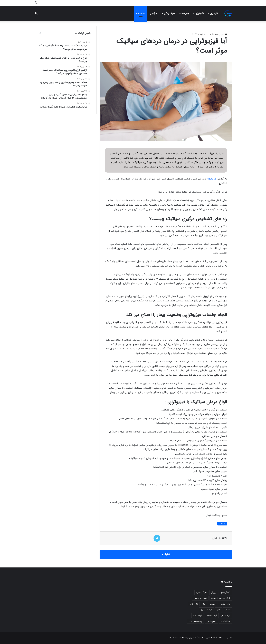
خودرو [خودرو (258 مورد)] (213, 604)
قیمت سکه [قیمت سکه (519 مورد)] (212, 616)
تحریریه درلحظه (217, 34)
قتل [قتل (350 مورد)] (218, 610)
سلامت (142, 14)
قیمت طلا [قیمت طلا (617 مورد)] (198, 616)
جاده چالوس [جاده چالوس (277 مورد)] (225, 604)
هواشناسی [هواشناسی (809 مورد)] (226, 621)
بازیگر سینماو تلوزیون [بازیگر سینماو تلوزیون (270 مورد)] (221, 598)
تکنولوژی (199, 14)
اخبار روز (214, 14)
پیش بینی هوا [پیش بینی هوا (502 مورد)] (195, 621)
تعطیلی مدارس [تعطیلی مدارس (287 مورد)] (200, 598)
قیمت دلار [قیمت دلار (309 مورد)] (226, 616)
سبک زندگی (169, 14)
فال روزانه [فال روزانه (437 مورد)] (194, 604)
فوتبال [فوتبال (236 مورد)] (228, 610)
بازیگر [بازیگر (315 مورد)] (214, 593)
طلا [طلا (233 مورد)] (204, 604)
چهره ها (185, 14)
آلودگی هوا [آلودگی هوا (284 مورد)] (226, 593)
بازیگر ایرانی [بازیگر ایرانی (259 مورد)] (201, 593)
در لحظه (212, 179)
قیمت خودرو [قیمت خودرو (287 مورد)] (206, 610)
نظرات (166, 555)
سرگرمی (154, 14)
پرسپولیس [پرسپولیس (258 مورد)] (211, 621)
